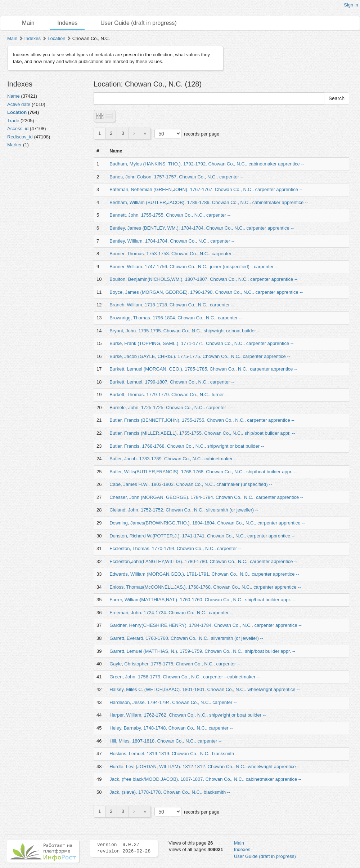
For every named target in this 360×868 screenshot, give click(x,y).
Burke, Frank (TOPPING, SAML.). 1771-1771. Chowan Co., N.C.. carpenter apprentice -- (201, 343)
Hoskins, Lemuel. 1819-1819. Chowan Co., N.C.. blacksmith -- (174, 754)
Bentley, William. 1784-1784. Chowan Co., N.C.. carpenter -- (172, 241)
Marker (14, 145)
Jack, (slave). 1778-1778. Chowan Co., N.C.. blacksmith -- (170, 792)
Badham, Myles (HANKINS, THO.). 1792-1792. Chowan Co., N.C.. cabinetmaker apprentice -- (207, 164)
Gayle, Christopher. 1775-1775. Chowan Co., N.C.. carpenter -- (175, 664)
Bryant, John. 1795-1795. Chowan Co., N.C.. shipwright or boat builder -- (185, 331)
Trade (13, 121)
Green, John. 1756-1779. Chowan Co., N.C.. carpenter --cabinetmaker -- (185, 677)
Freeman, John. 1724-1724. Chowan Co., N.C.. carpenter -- (171, 613)
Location (56, 38)
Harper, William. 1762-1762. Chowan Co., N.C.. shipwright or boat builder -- (188, 715)
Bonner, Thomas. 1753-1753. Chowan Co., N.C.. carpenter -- (173, 254)
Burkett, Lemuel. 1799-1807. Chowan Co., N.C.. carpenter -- (172, 382)
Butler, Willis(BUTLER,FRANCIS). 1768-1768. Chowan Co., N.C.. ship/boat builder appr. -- (203, 472)
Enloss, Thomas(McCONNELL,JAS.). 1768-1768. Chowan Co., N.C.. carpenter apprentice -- (205, 587)
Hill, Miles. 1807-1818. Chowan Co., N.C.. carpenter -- (165, 741)
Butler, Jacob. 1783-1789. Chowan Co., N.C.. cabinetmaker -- (173, 459)
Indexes (67, 23)
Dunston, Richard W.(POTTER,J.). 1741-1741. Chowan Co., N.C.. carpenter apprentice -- (202, 536)
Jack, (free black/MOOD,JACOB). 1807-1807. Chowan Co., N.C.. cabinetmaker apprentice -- (205, 779)
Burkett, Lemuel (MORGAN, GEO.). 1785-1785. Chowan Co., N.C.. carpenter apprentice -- (203, 369)
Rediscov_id (20, 137)
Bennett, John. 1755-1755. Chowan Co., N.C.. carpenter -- (170, 215)
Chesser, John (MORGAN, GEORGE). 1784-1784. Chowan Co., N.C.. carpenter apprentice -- (206, 497)
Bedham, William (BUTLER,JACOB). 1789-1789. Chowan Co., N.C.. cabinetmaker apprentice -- (209, 202)
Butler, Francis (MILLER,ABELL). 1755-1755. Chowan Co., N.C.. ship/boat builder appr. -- (202, 433)
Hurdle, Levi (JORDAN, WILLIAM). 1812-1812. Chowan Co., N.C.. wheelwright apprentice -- (205, 767)
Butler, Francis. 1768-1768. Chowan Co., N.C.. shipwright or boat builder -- (187, 446)
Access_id (18, 129)
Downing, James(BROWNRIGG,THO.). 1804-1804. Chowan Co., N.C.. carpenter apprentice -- (207, 523)
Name (13, 96)
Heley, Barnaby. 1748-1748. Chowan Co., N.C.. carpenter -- (171, 728)
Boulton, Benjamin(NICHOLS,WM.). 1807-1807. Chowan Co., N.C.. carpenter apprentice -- (203, 279)
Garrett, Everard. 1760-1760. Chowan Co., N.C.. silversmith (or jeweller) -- (186, 638)
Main (28, 23)
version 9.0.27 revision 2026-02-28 (124, 848)
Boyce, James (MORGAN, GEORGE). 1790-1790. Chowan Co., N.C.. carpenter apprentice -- (206, 292)
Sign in (351, 5)
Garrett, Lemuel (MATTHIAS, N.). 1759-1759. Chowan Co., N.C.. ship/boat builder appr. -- (202, 651)
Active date (19, 104)
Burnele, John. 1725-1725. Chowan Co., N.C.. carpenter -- (170, 408)
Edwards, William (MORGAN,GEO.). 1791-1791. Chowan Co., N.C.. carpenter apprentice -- (204, 574)
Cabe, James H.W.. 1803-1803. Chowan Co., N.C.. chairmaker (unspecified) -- (191, 484)
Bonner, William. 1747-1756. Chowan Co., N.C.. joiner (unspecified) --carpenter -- (194, 267)
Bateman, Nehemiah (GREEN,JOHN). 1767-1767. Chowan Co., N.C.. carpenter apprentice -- (206, 189)
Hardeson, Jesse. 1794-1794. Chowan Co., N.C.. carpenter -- (173, 702)
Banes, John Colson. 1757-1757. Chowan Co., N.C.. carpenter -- (176, 177)
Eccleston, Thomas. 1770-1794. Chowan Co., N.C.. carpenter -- (175, 548)
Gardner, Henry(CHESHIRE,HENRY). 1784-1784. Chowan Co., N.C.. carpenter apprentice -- (206, 625)
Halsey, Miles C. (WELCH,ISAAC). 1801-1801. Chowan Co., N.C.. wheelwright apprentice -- (205, 689)
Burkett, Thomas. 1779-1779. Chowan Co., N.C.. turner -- (169, 395)
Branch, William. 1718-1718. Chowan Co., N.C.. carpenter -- (172, 305)
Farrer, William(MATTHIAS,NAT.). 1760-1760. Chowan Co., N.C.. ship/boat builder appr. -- (202, 600)
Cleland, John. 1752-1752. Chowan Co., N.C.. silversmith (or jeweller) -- (184, 510)
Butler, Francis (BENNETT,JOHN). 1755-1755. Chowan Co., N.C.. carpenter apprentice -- (202, 420)
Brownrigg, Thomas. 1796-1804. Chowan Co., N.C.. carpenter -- (176, 318)
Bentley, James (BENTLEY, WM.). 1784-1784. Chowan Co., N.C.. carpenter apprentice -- (202, 228)
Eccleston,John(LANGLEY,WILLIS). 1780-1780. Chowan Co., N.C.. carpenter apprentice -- (203, 561)
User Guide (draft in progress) (139, 23)
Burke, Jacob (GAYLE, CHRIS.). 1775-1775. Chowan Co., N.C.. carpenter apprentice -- (200, 356)
